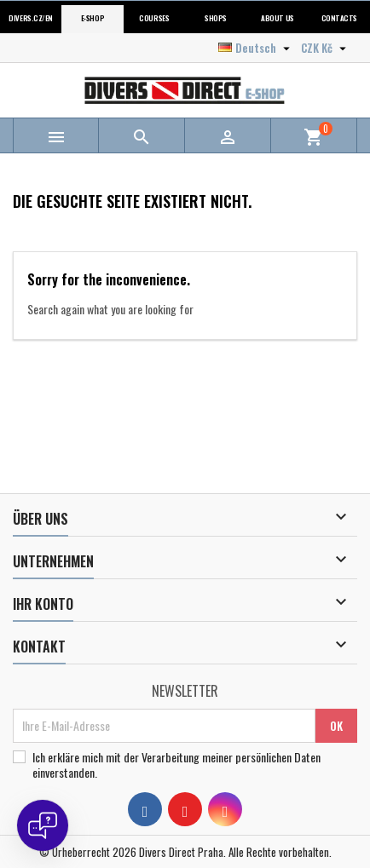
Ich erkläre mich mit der (176, 765)
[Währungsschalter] (326, 48)
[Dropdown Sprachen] (256, 48)
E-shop (92, 18)
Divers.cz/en (31, 18)
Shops (216, 18)
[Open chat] (43, 825)
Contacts (339, 18)
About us (277, 18)
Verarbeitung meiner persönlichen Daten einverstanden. (176, 765)
